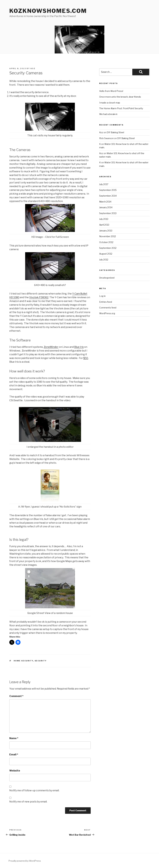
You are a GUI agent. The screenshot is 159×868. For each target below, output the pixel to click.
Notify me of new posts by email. (28, 802)
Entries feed (106, 302)
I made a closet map (110, 103)
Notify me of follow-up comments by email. (34, 790)
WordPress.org (107, 313)
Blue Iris (79, 347)
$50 (86, 358)
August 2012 (106, 254)
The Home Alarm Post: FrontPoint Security (121, 108)
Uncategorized (107, 278)
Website (15, 771)
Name (14, 738)
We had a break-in (108, 114)
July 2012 (104, 260)
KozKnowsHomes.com (48, 11)
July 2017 (104, 184)
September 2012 (108, 248)
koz (33, 68)
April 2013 (104, 225)
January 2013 (106, 231)
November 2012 (108, 236)
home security (23, 661)
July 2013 (104, 219)
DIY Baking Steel (115, 132)
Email (14, 755)
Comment (16, 696)
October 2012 (106, 242)
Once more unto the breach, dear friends (120, 97)
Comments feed (108, 308)
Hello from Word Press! (111, 91)
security (41, 661)
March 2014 (105, 202)
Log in (102, 296)
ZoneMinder (51, 347)
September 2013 (108, 213)
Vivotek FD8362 (39, 297)
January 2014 (106, 207)
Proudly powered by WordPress (25, 861)
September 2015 (108, 190)
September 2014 (108, 196)
